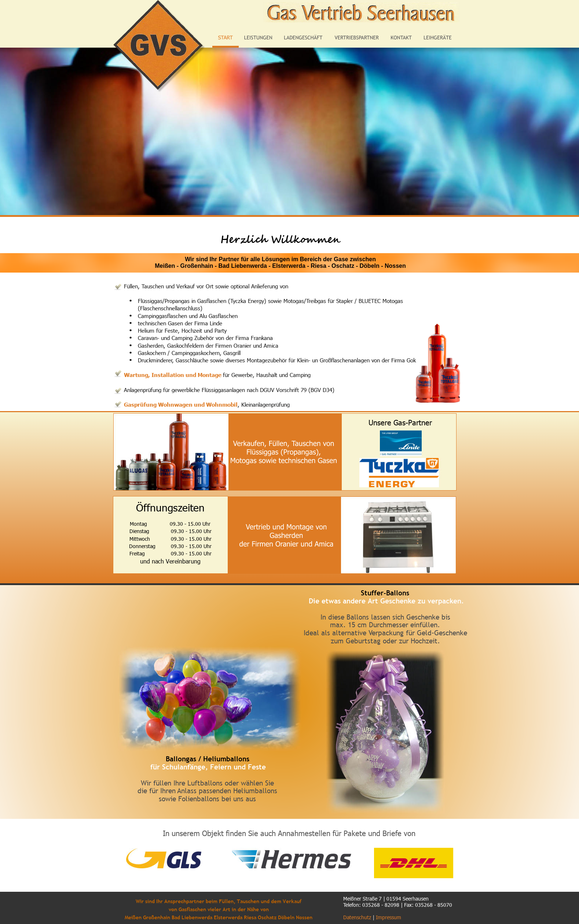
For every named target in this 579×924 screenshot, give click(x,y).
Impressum (389, 917)
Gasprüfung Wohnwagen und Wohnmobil (181, 404)
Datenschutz (357, 917)
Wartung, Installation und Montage (173, 375)
